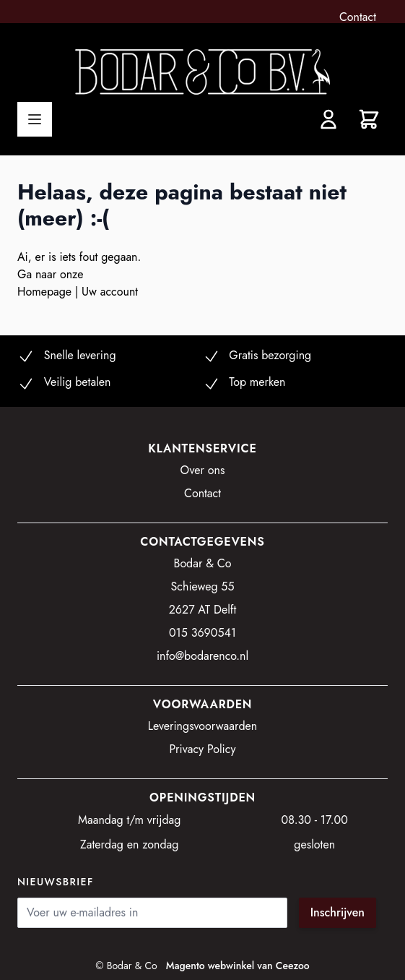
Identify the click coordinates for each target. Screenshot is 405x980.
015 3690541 (202, 633)
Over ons (203, 470)
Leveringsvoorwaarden (203, 726)
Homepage (46, 292)
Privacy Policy (203, 749)
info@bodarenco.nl (202, 656)
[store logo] (202, 72)
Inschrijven (337, 912)
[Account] (328, 119)
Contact (358, 17)
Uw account (110, 292)
